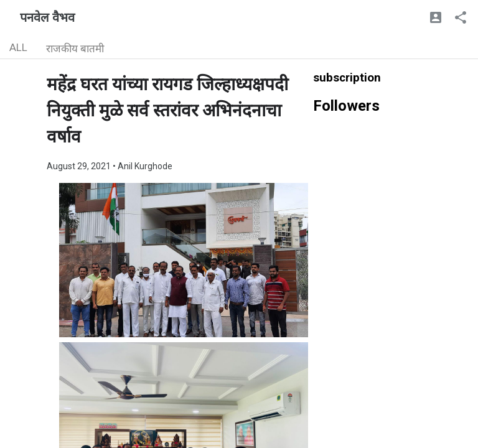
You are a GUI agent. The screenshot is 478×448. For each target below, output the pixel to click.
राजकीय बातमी (75, 49)
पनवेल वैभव (47, 17)
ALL (18, 47)
